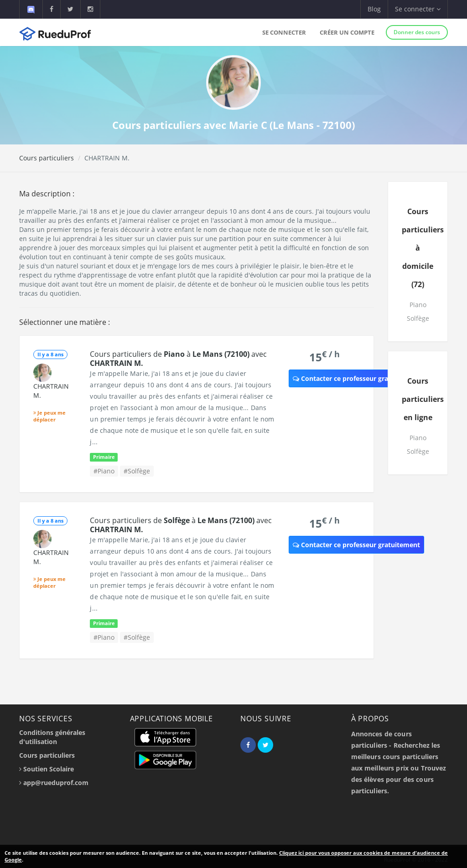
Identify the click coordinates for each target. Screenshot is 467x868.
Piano (418, 305)
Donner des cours (417, 32)
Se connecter (284, 32)
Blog (374, 9)
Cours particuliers (47, 158)
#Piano (104, 471)
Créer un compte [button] (347, 32)
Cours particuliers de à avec (178, 359)
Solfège (418, 318)
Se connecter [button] (418, 9)
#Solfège (137, 471)
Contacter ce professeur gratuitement (356, 378)
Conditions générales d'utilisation (52, 737)
